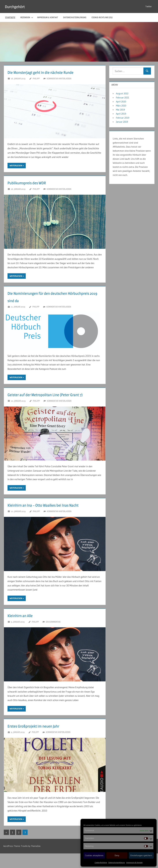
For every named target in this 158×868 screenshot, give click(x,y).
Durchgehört (17, 6)
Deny (117, 855)
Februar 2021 (123, 97)
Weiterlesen (16, 166)
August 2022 (122, 93)
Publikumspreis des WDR (34, 182)
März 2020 (121, 106)
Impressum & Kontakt (134, 862)
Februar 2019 (123, 118)
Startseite (10, 17)
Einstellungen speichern (141, 855)
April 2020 (121, 102)
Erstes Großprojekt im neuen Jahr (43, 740)
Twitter (149, 6)
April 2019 (121, 114)
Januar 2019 (122, 122)
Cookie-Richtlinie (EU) (102, 17)
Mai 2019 (120, 110)
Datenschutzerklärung (117, 862)
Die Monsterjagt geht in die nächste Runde (53, 72)
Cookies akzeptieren (94, 855)
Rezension (27, 17)
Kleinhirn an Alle (25, 630)
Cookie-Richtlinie (101, 862)
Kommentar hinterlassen (59, 79)
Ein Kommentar (53, 636)
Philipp (36, 79)
